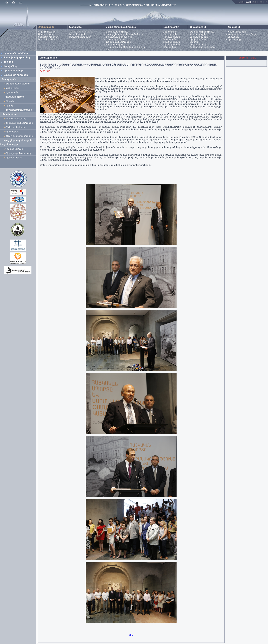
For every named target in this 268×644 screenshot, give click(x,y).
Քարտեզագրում (115, 44)
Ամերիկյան (169, 32)
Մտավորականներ (80, 37)
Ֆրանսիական (171, 42)
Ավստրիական (171, 44)
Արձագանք (234, 39)
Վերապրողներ (198, 34)
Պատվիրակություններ (17, 58)
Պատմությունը (14, 149)
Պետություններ (237, 32)
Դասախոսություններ (202, 47)
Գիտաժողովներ (13, 71)
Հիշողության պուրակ (18, 153)
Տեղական (233, 37)
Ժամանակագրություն (119, 37)
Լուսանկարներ (78, 34)
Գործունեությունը (16, 119)
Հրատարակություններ (19, 123)
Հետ (131, 635)
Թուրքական (170, 47)
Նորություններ (47, 32)
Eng (241, 2)
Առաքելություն (47, 34)
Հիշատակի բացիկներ (19, 110)
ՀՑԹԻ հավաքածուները (19, 136)
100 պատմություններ (118, 42)
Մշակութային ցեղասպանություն (125, 47)
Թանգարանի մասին (18, 84)
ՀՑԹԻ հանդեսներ (17, 127)
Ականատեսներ (199, 37)
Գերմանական (171, 37)
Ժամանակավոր (15, 97)
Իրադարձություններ (16, 53)
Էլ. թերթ (8, 62)
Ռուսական (169, 39)
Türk (254, 2)
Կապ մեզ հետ (47, 39)
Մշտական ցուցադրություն (15, 93)
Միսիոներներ (198, 39)
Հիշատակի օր (14, 158)
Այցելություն (12, 88)
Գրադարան (12, 132)
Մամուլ (194, 42)
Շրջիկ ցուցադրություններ (18, 106)
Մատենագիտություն (202, 32)
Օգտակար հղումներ (16, 75)
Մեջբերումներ (198, 44)
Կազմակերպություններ (242, 34)
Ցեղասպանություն (117, 32)
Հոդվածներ (11, 66)
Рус (261, 2)
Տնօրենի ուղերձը (48, 37)
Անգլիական (170, 34)
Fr (266, 2)
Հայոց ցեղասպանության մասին (125, 34)
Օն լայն (10, 101)
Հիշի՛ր (110, 50)
